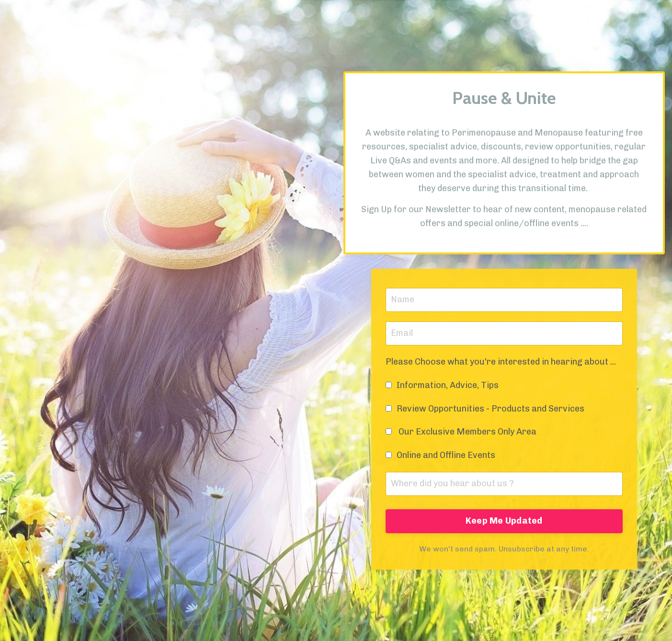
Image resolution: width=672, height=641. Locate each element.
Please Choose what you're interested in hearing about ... (501, 362)
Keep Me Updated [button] (504, 521)
